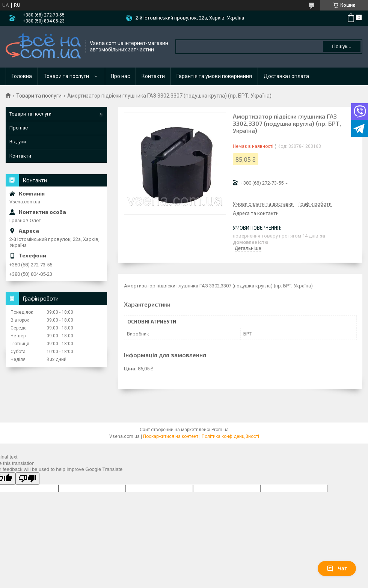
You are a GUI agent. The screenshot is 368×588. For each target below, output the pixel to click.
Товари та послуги (66, 76)
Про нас (120, 76)
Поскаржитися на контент (171, 436)
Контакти (153, 76)
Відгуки (18, 142)
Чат (337, 568)
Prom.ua (220, 430)
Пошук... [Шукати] (342, 46)
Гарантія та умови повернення (214, 76)
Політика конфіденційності (230, 436)
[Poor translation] (27, 479)
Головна (22, 76)
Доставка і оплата (286, 76)
